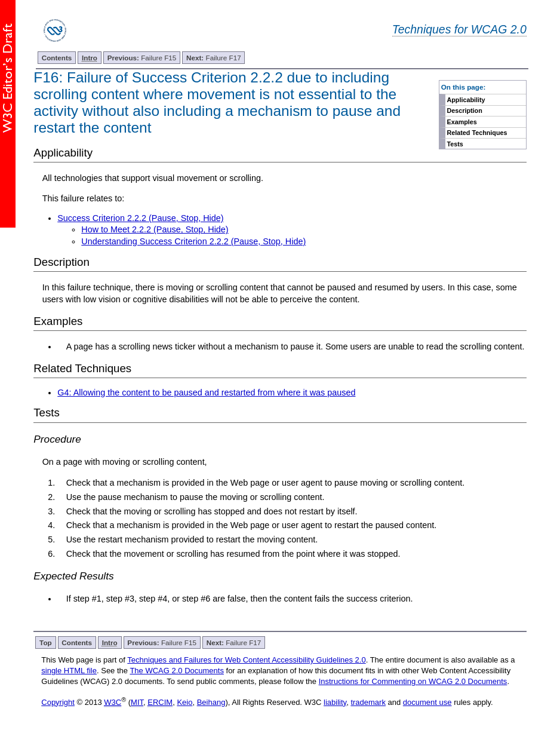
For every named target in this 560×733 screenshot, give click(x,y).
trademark (368, 702)
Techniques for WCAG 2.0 (459, 29)
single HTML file (69, 671)
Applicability (466, 100)
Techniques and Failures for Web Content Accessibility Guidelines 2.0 (246, 660)
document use (427, 702)
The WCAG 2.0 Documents (177, 671)
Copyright (58, 702)
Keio (184, 702)
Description (464, 111)
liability (335, 702)
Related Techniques (477, 133)
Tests (455, 144)
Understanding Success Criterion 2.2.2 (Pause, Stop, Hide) (193, 241)
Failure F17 (214, 58)
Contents (57, 58)
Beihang (211, 702)
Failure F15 (142, 58)
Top (46, 642)
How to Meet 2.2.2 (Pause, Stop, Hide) (155, 229)
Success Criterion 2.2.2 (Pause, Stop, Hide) (140, 218)
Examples (461, 122)
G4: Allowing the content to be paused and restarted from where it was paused (206, 392)
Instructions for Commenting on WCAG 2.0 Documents (413, 681)
